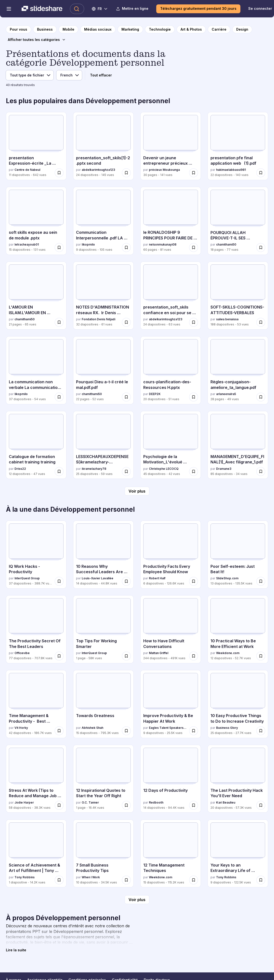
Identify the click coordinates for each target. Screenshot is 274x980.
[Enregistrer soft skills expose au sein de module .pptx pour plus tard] (59, 248)
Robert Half (157, 578)
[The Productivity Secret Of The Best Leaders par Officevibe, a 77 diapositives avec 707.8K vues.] (36, 629)
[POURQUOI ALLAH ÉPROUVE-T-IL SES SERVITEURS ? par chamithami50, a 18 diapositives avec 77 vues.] (238, 221)
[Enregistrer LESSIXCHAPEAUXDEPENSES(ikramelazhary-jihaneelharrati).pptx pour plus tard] (126, 471)
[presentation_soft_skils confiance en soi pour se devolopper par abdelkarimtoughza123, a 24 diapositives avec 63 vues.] (171, 296)
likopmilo (88, 244)
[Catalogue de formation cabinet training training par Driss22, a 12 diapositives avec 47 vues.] (36, 445)
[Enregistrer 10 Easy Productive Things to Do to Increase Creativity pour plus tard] (261, 731)
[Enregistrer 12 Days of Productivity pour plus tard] (194, 805)
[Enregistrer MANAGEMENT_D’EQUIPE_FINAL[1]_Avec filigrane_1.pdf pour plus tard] (261, 471)
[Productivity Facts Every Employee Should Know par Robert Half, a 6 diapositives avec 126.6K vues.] (171, 555)
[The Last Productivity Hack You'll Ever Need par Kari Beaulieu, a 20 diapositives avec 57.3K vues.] (238, 779)
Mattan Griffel (159, 653)
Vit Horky (21, 728)
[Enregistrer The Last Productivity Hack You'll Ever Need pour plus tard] (261, 805)
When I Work (91, 877)
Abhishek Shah (92, 728)
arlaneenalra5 (226, 394)
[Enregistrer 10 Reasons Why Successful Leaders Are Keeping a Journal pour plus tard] (126, 581)
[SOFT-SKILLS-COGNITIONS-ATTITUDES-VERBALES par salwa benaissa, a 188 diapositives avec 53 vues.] (238, 296)
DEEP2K (155, 394)
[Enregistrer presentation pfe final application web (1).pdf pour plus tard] (261, 173)
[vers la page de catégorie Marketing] (130, 29)
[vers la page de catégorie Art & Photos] (191, 29)
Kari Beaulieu (226, 802)
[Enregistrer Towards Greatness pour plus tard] (126, 731)
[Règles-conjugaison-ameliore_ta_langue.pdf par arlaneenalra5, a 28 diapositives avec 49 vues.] (238, 370)
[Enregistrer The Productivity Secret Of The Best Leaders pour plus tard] (59, 656)
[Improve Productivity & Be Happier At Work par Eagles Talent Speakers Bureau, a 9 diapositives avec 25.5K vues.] (171, 704)
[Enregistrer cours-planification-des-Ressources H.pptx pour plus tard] (194, 397)
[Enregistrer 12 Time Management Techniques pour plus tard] (194, 880)
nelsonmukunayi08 (163, 244)
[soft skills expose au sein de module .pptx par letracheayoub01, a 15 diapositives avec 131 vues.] (36, 221)
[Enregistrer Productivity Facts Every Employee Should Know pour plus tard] (194, 581)
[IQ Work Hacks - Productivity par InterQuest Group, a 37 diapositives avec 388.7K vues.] (36, 555)
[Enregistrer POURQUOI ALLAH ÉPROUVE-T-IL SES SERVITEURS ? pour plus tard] (261, 248)
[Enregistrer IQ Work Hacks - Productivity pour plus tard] (59, 581)
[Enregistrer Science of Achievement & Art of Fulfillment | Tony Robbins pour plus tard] (59, 880)
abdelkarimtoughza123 (98, 170)
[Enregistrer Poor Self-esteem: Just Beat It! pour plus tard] (261, 581)
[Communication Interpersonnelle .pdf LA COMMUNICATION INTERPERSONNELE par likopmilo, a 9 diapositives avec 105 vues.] (103, 221)
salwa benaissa (227, 319)
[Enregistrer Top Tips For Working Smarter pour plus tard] (126, 656)
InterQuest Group (27, 578)
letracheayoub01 (27, 244)
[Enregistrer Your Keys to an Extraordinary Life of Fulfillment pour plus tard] (261, 880)
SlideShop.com (227, 578)
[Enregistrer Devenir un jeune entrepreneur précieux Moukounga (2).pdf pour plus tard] (194, 173)
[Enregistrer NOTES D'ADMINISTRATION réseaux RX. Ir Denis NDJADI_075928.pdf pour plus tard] (126, 322)
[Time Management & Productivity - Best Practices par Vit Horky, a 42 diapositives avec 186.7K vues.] (36, 704)
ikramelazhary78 (94, 469)
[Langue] (69, 75)
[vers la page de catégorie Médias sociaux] (98, 29)
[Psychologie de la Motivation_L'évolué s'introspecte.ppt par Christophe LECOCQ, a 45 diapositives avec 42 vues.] (171, 445)
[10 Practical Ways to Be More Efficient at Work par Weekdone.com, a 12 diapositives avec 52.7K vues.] (238, 629)
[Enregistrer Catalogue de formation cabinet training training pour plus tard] (59, 471)
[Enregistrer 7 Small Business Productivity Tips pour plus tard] (126, 880)
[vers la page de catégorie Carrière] (219, 29)
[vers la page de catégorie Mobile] (68, 29)
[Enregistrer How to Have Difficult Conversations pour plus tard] (194, 656)
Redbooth (156, 802)
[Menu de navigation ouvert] (9, 9)
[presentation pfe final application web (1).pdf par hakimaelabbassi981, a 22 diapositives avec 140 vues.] (238, 146)
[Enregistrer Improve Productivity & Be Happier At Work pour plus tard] (194, 731)
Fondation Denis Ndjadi (98, 319)
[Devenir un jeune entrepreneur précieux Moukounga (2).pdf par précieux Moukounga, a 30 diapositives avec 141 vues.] (171, 146)
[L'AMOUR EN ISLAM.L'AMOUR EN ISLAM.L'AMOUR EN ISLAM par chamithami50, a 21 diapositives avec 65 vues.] (36, 296)
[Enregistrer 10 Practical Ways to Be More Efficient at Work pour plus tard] (261, 656)
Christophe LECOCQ (164, 469)
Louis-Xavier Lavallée (98, 578)
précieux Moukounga (164, 170)
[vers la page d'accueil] (19, 29)
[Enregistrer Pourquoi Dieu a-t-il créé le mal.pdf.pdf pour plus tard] (126, 397)
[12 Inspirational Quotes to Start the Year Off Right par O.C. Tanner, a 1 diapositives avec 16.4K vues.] (103, 779)
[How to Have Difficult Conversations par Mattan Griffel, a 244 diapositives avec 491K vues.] (171, 629)
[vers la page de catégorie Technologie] (160, 29)
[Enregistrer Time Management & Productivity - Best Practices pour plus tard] (59, 731)
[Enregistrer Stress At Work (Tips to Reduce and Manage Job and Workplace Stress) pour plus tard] (59, 805)
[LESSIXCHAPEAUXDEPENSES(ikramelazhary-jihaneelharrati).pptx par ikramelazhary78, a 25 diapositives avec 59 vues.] (103, 445)
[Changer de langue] (100, 9)
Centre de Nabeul (27, 170)
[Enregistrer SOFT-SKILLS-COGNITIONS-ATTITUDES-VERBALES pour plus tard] (261, 322)
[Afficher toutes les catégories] (37, 40)
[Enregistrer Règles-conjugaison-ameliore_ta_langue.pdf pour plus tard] (261, 397)
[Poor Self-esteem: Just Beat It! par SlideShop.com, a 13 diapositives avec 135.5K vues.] (238, 555)
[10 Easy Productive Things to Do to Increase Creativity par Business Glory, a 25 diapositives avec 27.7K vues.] (238, 704)
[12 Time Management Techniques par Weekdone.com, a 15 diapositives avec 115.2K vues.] (171, 854)
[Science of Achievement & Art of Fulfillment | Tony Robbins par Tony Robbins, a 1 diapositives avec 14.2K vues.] (36, 854)
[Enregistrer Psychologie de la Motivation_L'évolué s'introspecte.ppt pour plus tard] (194, 471)
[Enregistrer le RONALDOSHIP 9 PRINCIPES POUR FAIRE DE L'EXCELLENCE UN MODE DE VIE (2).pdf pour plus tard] (194, 248)
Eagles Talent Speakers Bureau (168, 728)
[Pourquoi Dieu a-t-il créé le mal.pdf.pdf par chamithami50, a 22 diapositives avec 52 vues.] (103, 370)
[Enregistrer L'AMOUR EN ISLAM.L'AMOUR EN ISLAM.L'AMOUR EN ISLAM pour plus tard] (59, 322)
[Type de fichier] (30, 75)
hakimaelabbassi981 (231, 170)
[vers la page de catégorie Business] (45, 29)
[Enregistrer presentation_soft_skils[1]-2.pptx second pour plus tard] (126, 173)
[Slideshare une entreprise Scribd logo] (42, 9)
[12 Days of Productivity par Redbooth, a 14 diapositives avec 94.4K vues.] (171, 779)
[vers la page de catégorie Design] (242, 29)
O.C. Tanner (90, 802)
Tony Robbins (25, 877)
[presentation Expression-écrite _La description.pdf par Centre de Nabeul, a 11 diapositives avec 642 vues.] (36, 146)
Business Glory (227, 728)
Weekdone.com (228, 653)
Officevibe (22, 653)
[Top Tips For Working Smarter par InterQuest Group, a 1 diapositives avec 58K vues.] (103, 629)
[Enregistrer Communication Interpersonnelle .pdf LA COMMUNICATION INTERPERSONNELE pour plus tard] (126, 248)
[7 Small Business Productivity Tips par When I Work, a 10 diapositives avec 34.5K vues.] (103, 854)
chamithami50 (226, 244)
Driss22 (20, 469)
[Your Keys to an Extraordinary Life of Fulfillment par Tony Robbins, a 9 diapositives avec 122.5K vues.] (238, 854)
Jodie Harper (24, 802)
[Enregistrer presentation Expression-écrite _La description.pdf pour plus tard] (59, 173)
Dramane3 (224, 469)
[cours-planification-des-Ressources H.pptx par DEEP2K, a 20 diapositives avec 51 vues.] (171, 370)
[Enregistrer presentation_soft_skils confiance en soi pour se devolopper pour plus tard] (194, 322)
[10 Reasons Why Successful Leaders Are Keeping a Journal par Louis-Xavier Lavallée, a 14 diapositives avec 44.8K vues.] (103, 555)
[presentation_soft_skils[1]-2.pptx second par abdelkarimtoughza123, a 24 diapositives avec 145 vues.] (103, 146)
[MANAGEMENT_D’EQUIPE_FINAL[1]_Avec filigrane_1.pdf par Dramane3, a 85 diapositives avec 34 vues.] (238, 445)
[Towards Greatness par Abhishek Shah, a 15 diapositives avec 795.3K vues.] (103, 704)
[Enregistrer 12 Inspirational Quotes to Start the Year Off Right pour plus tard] (126, 805)
